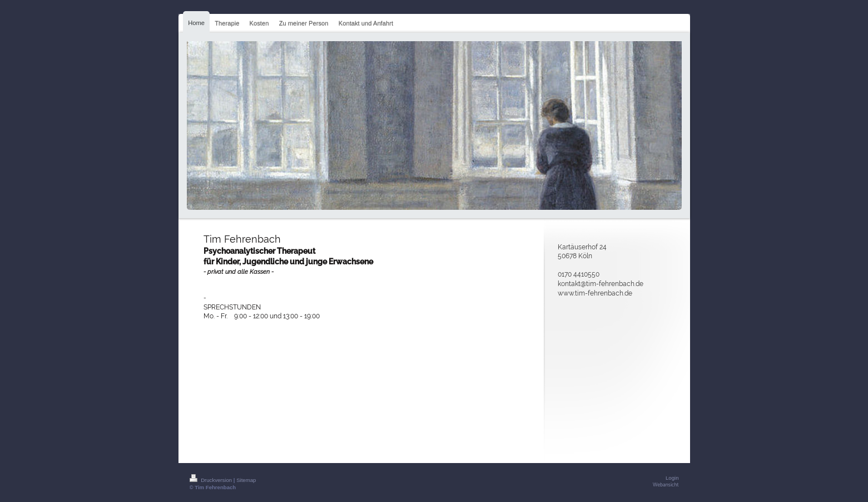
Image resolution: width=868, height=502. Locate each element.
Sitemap (246, 480)
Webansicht (666, 485)
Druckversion (212, 480)
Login (672, 478)
